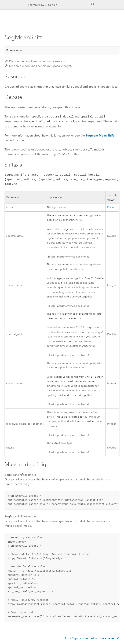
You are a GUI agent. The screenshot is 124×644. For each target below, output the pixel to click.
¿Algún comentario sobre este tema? (95, 637)
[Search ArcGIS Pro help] (59, 5)
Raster (111, 206)
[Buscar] (93, 5)
